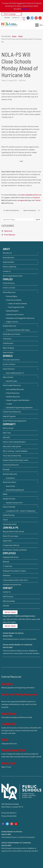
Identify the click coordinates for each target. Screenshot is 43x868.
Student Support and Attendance (18, 400)
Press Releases (10, 235)
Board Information (10, 482)
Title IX (5, 520)
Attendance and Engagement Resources (20, 318)
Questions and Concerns (15, 314)
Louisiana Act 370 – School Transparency (21, 511)
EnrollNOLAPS (9, 724)
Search (24, 20)
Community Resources (11, 465)
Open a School (8, 377)
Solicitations (10, 478)
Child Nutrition (8, 343)
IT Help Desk (7, 566)
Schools (8, 356)
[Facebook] (28, 18)
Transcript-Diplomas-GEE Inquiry (18, 330)
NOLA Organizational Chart (13, 276)
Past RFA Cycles (12, 381)
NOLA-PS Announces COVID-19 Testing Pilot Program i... (32, 210)
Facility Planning (9, 515)
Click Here (25, 9)
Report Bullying (8, 348)
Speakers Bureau (9, 499)
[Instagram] (36, 18)
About (6, 249)
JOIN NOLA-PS (11, 528)
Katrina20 (6, 437)
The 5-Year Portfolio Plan (12, 456)
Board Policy (11, 486)
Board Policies (9, 713)
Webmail (6, 562)
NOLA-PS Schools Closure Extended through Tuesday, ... (12, 210)
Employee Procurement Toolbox (14, 571)
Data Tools (7, 433)
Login (23, 17)
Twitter (38, 200)
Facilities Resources (13, 397)
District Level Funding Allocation (14, 442)
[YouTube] (40, 18)
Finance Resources (13, 393)
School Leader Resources (12, 385)
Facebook (36, 198)
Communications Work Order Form (15, 580)
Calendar (7, 17)
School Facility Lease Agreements (15, 421)
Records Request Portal (14, 750)
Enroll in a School (9, 288)
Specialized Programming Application (19, 408)
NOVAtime (7, 575)
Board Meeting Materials (15, 490)
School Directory (9, 283)
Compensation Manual (11, 545)
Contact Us (16, 17)
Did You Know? (8, 428)
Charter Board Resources (12, 412)
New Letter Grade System (12, 446)
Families (8, 279)
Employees (9, 553)
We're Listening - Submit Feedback (15, 451)
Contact (8, 588)
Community (9, 424)
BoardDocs (7, 684)
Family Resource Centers (12, 334)
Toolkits (9, 404)
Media (5, 494)
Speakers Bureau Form (14, 503)
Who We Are (7, 253)
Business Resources (10, 474)
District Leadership (10, 267)
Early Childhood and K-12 (15, 373)
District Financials (9, 507)
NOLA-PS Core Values (11, 536)
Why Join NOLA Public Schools (13, 532)
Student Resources (10, 326)
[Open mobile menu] (39, 25)
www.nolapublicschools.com (31, 195)
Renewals (6, 469)
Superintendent (8, 262)
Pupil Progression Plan (16, 307)
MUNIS (5, 740)
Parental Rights (12, 296)
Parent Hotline (8, 352)
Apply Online (7, 541)
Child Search (7, 339)
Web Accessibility (9, 601)
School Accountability (14, 300)
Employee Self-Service (11, 557)
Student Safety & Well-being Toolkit (16, 460)
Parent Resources (9, 292)
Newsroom (8, 231)
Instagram (21, 200)
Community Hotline (10, 524)
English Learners (12, 322)
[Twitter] (32, 18)
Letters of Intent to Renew (17, 304)
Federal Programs (9, 416)
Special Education (12, 311)
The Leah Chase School (11, 360)
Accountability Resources (15, 389)
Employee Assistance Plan (12, 585)
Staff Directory (8, 597)
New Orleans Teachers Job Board (15, 550)
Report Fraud (8, 763)
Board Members (9, 258)
